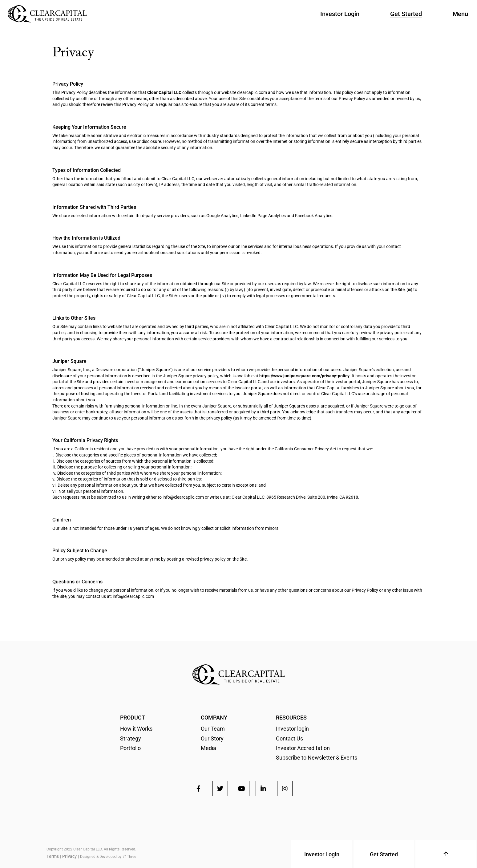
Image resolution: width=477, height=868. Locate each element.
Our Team (213, 729)
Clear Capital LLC (164, 92)
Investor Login (340, 14)
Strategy (131, 738)
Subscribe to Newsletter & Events (317, 758)
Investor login (292, 729)
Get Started (406, 14)
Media (208, 748)
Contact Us (289, 738)
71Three (129, 857)
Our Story (212, 738)
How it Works (136, 729)
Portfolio (130, 748)
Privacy (69, 856)
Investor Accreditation (303, 748)
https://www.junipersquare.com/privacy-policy (304, 376)
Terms (53, 856)
